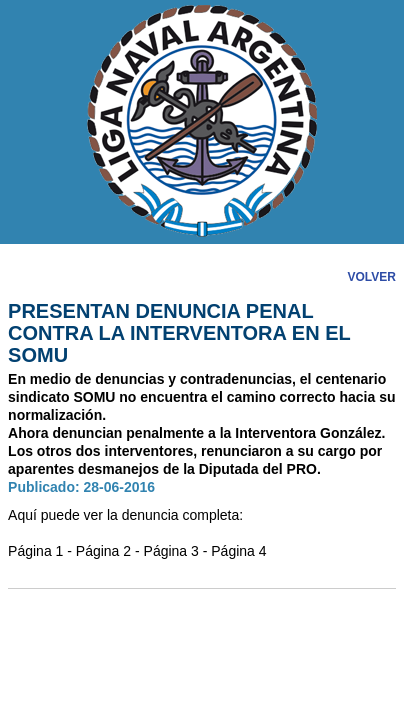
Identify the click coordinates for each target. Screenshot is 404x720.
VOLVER (371, 277)
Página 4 (238, 551)
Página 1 (35, 551)
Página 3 (171, 551)
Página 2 (103, 551)
